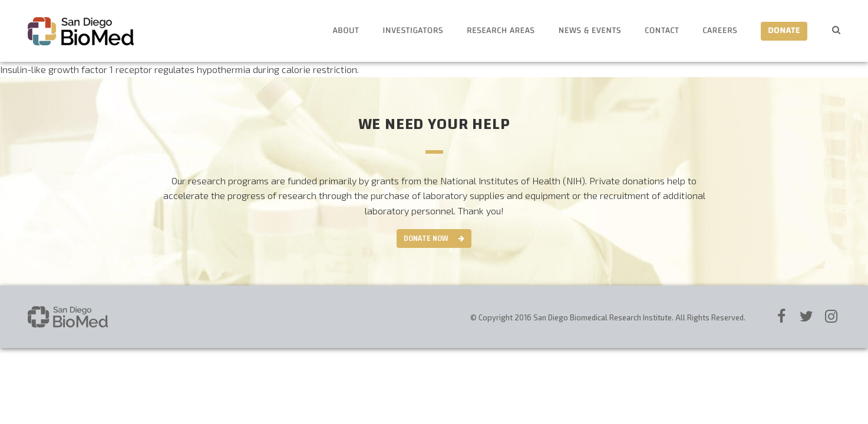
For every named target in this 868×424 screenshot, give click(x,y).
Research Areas (501, 31)
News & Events (590, 31)
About (346, 31)
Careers (720, 31)
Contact (662, 31)
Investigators (413, 31)
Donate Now (426, 238)
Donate (784, 31)
